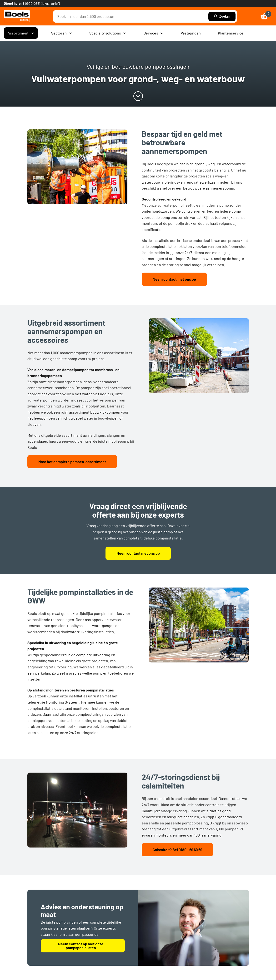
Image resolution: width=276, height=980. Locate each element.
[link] (17, 16)
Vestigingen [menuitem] (191, 33)
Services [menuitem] (154, 33)
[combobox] (132, 16)
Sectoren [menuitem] (62, 33)
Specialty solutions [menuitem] (108, 33)
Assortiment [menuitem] (21, 33)
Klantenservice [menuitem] (231, 33)
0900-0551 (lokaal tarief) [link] (42, 3)
